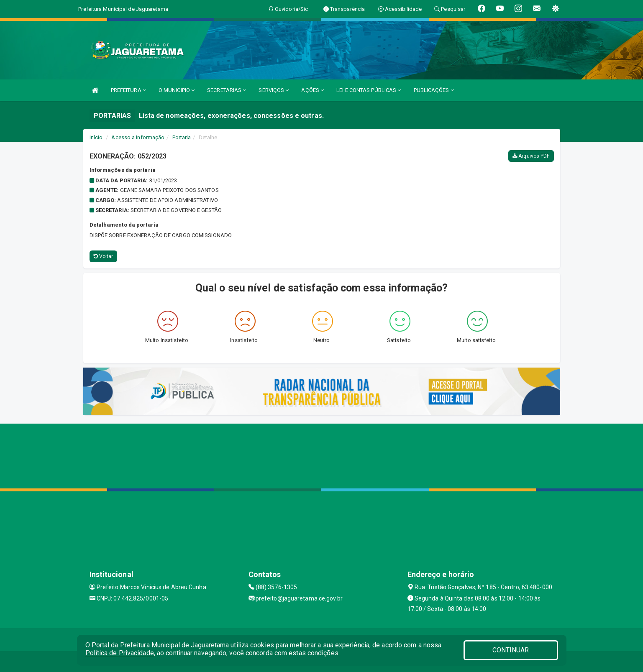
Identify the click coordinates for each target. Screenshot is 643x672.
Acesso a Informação (138, 137)
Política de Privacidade (120, 653)
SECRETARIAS (227, 90)
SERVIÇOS (274, 90)
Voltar (104, 256)
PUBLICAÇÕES (434, 90)
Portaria (182, 137)
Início (96, 137)
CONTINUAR (511, 650)
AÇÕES (313, 90)
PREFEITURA (128, 90)
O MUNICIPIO (177, 90)
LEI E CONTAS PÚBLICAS (369, 90)
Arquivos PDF (531, 156)
